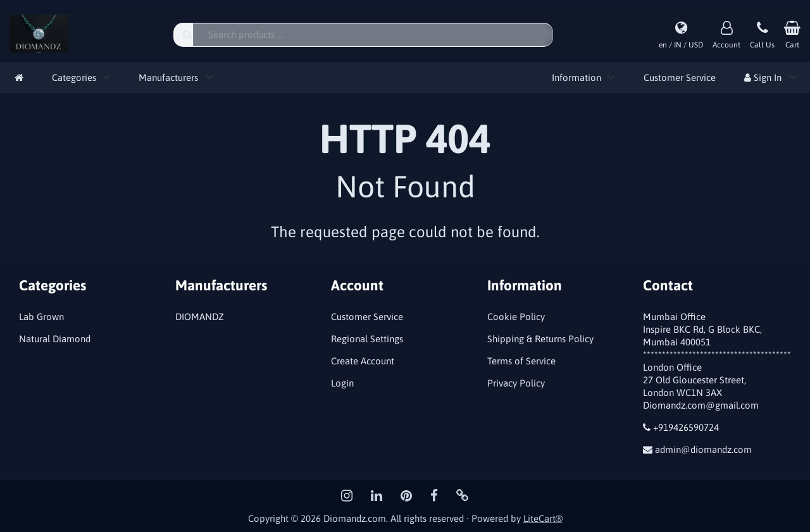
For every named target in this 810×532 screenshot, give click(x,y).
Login (342, 383)
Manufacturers (168, 77)
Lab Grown (41, 317)
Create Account (363, 361)
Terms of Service (521, 361)
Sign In (763, 77)
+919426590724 (686, 427)
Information (576, 77)
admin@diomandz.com (703, 449)
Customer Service (680, 77)
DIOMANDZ (200, 317)
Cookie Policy (516, 317)
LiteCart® (543, 518)
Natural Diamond (55, 339)
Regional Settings (367, 339)
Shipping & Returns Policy (540, 339)
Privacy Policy (516, 383)
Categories (74, 77)
